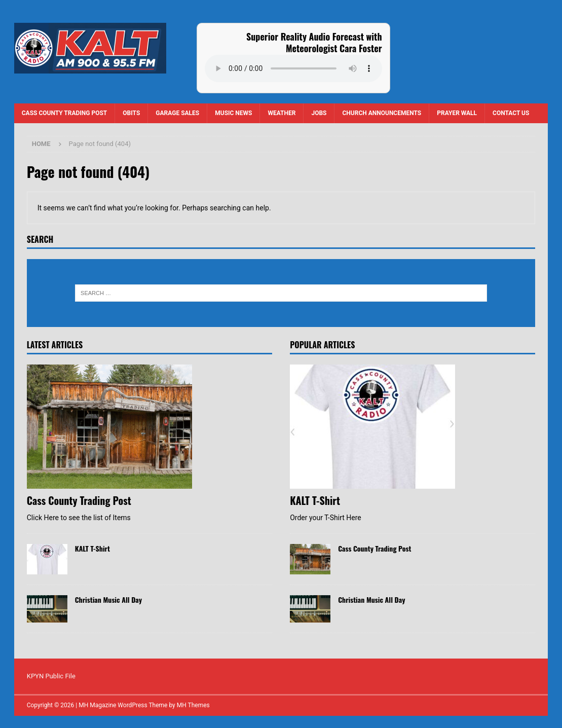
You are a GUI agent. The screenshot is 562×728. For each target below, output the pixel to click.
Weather (282, 113)
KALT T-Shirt (92, 548)
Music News (233, 113)
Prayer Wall (457, 113)
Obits (131, 113)
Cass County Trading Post (65, 113)
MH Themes (193, 705)
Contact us (511, 113)
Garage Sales (177, 113)
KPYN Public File (51, 676)
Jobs (319, 113)
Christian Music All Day (108, 599)
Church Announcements (382, 113)
